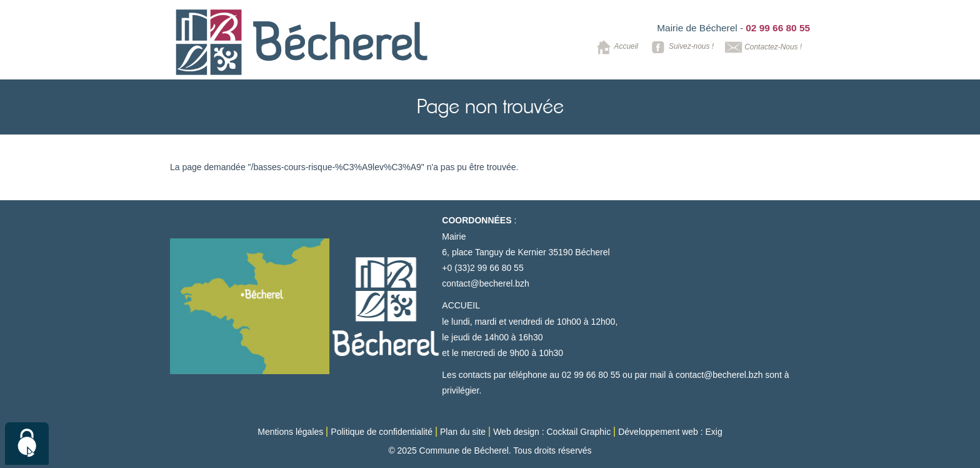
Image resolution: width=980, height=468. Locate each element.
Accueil (615, 47)
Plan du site (463, 432)
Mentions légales (290, 432)
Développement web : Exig (670, 432)
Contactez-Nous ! (762, 47)
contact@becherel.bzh (486, 283)
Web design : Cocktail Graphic (552, 432)
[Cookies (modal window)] (27, 444)
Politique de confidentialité (382, 432)
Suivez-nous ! (680, 47)
